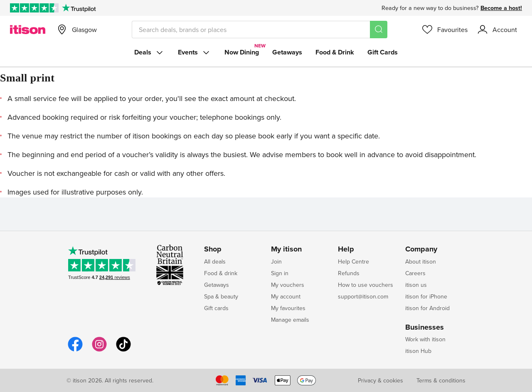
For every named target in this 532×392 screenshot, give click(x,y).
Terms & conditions (441, 380)
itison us (416, 285)
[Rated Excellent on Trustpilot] (34, 8)
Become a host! (501, 8)
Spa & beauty (221, 296)
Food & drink (221, 273)
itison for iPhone (426, 296)
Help (346, 249)
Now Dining (242, 52)
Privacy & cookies (381, 380)
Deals (149, 52)
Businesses (425, 328)
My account (286, 296)
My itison (286, 249)
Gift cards (216, 308)
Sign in (280, 273)
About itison (421, 261)
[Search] (379, 30)
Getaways (287, 52)
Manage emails (290, 320)
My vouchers (288, 285)
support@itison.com (363, 296)
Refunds (349, 273)
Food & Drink (335, 52)
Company (421, 249)
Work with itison (425, 339)
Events (195, 52)
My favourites (288, 308)
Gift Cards (383, 52)
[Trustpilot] (79, 8)
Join (276, 261)
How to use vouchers (366, 285)
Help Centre (353, 261)
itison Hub (418, 351)
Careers (415, 273)
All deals (215, 261)
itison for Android (427, 308)
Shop (213, 249)
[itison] (28, 30)
